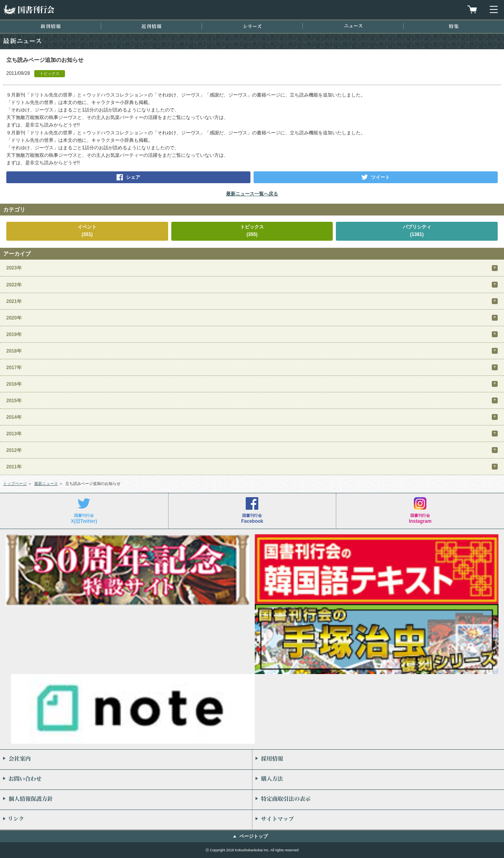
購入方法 (378, 780)
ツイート (380, 177)
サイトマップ (378, 820)
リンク (126, 820)
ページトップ (254, 836)
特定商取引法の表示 (378, 800)
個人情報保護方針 (126, 800)
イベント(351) (87, 231)
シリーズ (252, 26)
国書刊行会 (29, 10)
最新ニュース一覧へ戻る (252, 194)
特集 (454, 26)
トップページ (15, 484)
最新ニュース (46, 484)
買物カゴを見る (472, 9)
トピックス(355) (252, 231)
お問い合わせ (126, 780)
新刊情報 (51, 26)
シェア (133, 177)
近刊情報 (151, 26)
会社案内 (126, 760)
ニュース (353, 26)
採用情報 (378, 760)
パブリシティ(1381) (417, 231)
